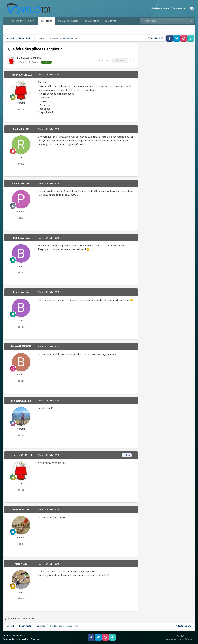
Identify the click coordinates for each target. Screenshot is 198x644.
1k (21, 544)
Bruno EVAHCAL (21, 238)
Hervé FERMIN (21, 510)
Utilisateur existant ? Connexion (168, 8)
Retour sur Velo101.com (22, 21)
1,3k (21, 110)
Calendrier (93, 21)
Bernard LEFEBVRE (21, 346)
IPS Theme (8, 636)
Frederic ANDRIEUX (31, 59)
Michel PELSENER (21, 401)
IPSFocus (20, 636)
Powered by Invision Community (180, 639)
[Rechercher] (157, 21)
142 (21, 272)
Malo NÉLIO (21, 564)
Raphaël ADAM (21, 129)
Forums (48, 21)
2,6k (21, 436)
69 (21, 598)
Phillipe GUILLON (21, 184)
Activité (112, 21)
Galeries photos (70, 21)
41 (21, 218)
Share (103, 60)
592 (21, 381)
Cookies (35, 639)
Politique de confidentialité (15, 639)
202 (21, 164)
